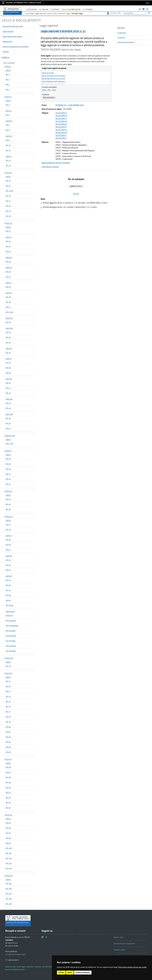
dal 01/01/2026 (48, 73)
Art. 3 (8, 84)
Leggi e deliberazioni (71, 10)
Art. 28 (8, 287)
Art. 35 (8, 342)
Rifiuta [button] (70, 973)
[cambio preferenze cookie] (15, 969)
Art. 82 (8, 737)
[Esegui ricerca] (149, 13)
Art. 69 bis (9, 605)
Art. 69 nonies (11, 646)
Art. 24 (8, 251)
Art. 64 (8, 570)
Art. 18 (8, 206)
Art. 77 (8, 712)
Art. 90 (8, 787)
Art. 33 (8, 332)
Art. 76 (8, 707)
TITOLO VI (8, 491)
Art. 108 (9, 899)
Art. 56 (8, 509)
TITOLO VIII (9, 658)
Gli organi (44, 10)
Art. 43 (8, 403)
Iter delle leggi (122, 33)
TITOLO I (8, 67)
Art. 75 (8, 701)
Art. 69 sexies (11, 631)
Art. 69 (8, 600)
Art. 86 (8, 767)
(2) (78, 194)
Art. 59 (8, 540)
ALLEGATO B (61, 116)
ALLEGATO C (61, 119)
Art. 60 (8, 545)
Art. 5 (8, 105)
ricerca (50, 13)
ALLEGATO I (61, 135)
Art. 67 (8, 590)
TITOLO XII (8, 876)
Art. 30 (8, 302)
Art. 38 (8, 368)
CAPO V (9, 156)
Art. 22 (8, 241)
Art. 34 (8, 337)
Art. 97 (8, 833)
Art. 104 (9, 868)
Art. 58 (8, 530)
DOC (54, 90)
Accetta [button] (61, 973)
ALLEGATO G (61, 130)
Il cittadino (88, 10)
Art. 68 (8, 595)
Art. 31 (8, 307)
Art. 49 (8, 464)
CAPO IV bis (10, 612)
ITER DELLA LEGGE (50, 167)
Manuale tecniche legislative (126, 42)
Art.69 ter (9, 615)
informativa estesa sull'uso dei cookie (132, 967)
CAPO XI (9, 379)
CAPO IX (9, 349)
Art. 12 (8, 160)
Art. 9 (8, 140)
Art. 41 (8, 388)
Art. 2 (8, 79)
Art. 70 (8, 666)
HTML (44, 90)
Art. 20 (8, 216)
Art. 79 (8, 722)
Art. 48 (8, 459)
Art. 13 (8, 165)
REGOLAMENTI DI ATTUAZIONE (56, 163)
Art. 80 (8, 727)
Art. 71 (8, 681)
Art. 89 (8, 782)
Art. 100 (9, 848)
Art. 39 (8, 373)
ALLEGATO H (61, 133)
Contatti (6, 52)
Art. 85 (8, 752)
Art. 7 (8, 125)
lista (55, 13)
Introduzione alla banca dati (13, 26)
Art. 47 (8, 428)
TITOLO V (8, 451)
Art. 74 (8, 696)
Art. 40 (8, 383)
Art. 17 (8, 201)
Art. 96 (8, 828)
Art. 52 (8, 479)
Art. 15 (8, 186)
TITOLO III (8, 173)
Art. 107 (9, 894)
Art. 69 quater (11, 621)
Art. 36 (8, 353)
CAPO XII (9, 399)
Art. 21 (8, 231)
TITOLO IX (8, 673)
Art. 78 (8, 717)
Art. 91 (8, 792)
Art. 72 (8, 686)
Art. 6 (8, 115)
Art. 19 (8, 211)
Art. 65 (8, 580)
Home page (29, 13)
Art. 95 (8, 823)
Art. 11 (8, 150)
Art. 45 (8, 418)
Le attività (55, 10)
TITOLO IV (8, 223)
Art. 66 (8, 585)
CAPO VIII (9, 328)
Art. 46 (8, 423)
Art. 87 (8, 772)
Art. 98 (8, 838)
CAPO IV (9, 136)
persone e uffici (114, 13)
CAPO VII (9, 318)
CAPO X (9, 359)
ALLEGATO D (61, 121)
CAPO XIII (9, 414)
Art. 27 (8, 277)
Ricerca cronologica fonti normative (15, 47)
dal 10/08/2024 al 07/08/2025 (53, 81)
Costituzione (121, 38)
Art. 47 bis (9, 444)
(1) (75, 194)
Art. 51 (8, 474)
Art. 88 (8, 777)
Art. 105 (9, 883)
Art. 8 (8, 130)
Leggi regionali (8, 31)
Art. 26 (8, 272)
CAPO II (8, 111)
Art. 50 (8, 469)
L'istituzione (31, 10)
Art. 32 (8, 322)
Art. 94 (8, 808)
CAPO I (8, 70)
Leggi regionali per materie (12, 36)
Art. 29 (8, 297)
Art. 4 (8, 90)
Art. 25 (8, 261)
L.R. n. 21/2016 (9, 63)
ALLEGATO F (61, 127)
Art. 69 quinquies (12, 626)
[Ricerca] (135, 13)
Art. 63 (8, 565)
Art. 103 (9, 863)
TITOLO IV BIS (10, 436)
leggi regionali (40, 13)
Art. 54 (8, 499)
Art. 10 (8, 145)
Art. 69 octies (11, 641)
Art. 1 (8, 74)
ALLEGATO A (61, 113)
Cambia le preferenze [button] (83, 973)
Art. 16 (8, 196)
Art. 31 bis (9, 312)
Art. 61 (8, 550)
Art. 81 (8, 732)
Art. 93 (8, 803)
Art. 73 (8, 691)
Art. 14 (8, 181)
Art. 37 (8, 363)
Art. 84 (8, 747)
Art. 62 (8, 560)
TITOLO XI (8, 815)
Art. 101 (9, 853)
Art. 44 (8, 408)
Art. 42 (8, 393)
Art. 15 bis (9, 191)
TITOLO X (8, 759)
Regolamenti (7, 42)
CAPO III (9, 121)
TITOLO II (8, 97)
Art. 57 (8, 524)
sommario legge (64, 13)
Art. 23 (8, 246)
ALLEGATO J (61, 138)
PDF (49, 90)
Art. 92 (8, 798)
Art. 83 (8, 742)
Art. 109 (9, 904)
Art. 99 (8, 843)
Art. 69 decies (11, 651)
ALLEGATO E (61, 124)
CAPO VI (9, 293)
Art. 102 (9, 858)
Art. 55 (8, 504)
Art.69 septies (11, 636)
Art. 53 (8, 484)
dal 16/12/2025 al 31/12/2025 (53, 76)
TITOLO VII (9, 517)
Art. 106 (9, 889)
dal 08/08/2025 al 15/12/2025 (53, 78)
